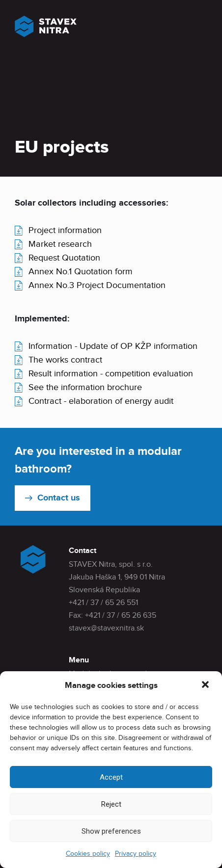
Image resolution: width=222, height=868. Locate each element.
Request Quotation (64, 258)
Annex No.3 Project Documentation (97, 285)
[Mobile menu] (199, 30)
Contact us (59, 498)
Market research (60, 244)
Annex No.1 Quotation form (81, 272)
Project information (65, 230)
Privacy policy (136, 854)
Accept (111, 777)
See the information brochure (85, 387)
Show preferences (111, 831)
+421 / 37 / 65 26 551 (103, 603)
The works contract (65, 360)
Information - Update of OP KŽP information (113, 346)
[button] (206, 685)
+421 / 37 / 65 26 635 (121, 616)
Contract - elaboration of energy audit (101, 401)
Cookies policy (88, 854)
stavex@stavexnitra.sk (106, 628)
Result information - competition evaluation (111, 374)
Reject (111, 804)
